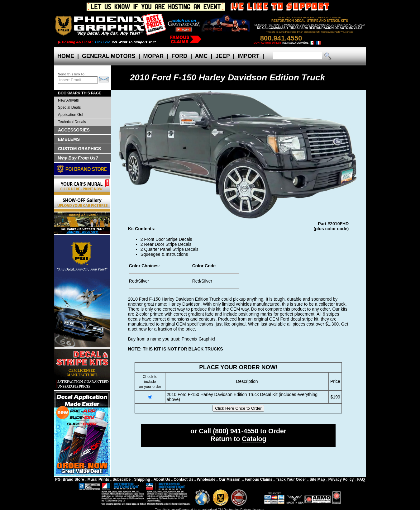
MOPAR (153, 56)
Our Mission (229, 479)
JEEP (223, 56)
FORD (179, 56)
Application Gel (71, 115)
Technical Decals (72, 122)
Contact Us (183, 479)
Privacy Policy (341, 479)
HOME (66, 56)
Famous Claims (259, 479)
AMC (201, 56)
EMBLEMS (69, 139)
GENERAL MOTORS (109, 56)
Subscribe (122, 479)
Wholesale (206, 479)
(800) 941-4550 (236, 431)
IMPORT (248, 56)
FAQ (361, 479)
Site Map (317, 479)
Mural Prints (98, 479)
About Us (162, 479)
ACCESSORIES (74, 130)
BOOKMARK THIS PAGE (80, 93)
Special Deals (69, 107)
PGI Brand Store (70, 479)
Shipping (142, 479)
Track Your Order (291, 479)
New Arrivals (68, 100)
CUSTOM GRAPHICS (79, 149)
